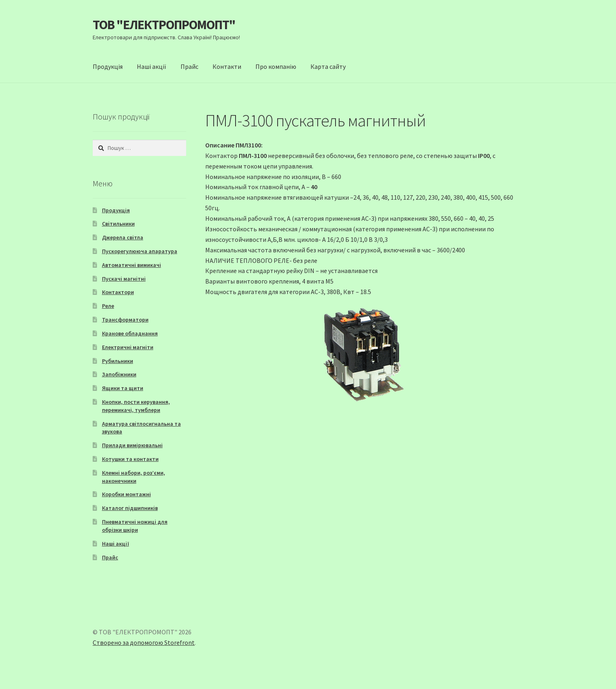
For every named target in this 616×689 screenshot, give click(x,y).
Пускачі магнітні (124, 279)
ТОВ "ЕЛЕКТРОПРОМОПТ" (164, 25)
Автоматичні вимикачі (132, 265)
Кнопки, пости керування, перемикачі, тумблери (136, 406)
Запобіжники (119, 374)
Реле (108, 306)
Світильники (118, 224)
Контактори (118, 292)
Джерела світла (123, 237)
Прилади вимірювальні (132, 445)
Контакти (227, 66)
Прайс (189, 66)
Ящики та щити (123, 388)
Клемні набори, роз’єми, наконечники (134, 477)
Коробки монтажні (126, 494)
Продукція (108, 66)
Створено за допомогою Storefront (144, 642)
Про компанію (276, 66)
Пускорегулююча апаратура (140, 251)
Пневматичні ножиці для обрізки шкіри (135, 526)
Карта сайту (328, 66)
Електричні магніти (128, 347)
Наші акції (152, 66)
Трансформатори (125, 320)
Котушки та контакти (130, 459)
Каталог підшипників (130, 508)
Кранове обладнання (130, 333)
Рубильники (118, 361)
